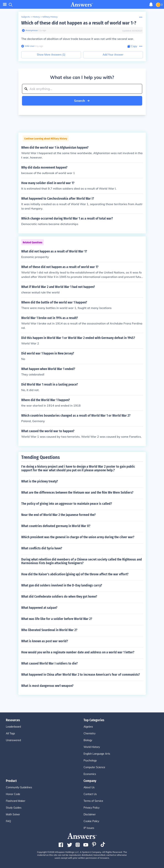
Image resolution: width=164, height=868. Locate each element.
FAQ (8, 821)
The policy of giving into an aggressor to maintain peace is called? (67, 504)
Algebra (88, 727)
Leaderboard (13, 727)
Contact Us (90, 794)
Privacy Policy (92, 808)
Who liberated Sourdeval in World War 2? (49, 630)
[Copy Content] (132, 46)
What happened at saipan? (39, 608)
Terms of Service (93, 801)
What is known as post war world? (45, 641)
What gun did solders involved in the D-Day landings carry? (62, 585)
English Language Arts (97, 754)
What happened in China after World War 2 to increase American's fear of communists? (81, 675)
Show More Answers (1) (51, 55)
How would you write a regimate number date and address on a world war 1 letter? (78, 652)
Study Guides (14, 808)
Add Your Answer (113, 55)
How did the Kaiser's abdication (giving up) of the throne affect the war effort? (75, 574)
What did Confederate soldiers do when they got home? (59, 597)
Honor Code (13, 794)
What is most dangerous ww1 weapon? (47, 686)
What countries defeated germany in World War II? (56, 526)
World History (92, 747)
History (36, 17)
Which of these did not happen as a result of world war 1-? (79, 23)
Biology (88, 740)
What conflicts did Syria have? (42, 548)
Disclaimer (90, 814)
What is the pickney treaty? (40, 481)
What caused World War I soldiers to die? (49, 663)
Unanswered (13, 740)
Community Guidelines (19, 787)
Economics (90, 774)
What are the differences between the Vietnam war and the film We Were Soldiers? (77, 493)
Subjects (26, 17)
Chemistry (90, 733)
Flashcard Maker (16, 801)
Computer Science (94, 767)
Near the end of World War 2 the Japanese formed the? (58, 515)
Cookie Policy (91, 821)
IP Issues (89, 828)
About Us (89, 787)
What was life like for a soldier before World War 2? (57, 619)
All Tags (10, 733)
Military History (50, 17)
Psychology (90, 761)
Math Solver (13, 814)
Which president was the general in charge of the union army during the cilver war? (78, 537)
